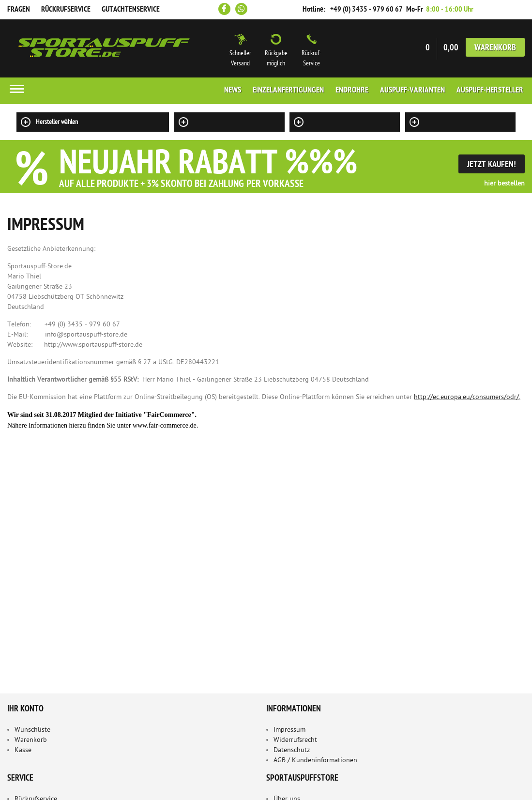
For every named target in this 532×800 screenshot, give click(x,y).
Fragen (19, 10)
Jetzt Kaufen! (492, 165)
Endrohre (352, 91)
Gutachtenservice (131, 10)
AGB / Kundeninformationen (315, 761)
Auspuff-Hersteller (490, 91)
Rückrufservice (66, 10)
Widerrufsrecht (295, 740)
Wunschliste (32, 730)
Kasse (23, 750)
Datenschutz (292, 750)
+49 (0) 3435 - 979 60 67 (366, 10)
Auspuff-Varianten (412, 91)
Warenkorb (495, 48)
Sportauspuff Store (104, 48)
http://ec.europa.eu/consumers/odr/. (467, 397)
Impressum (289, 730)
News (233, 91)
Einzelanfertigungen (288, 91)
